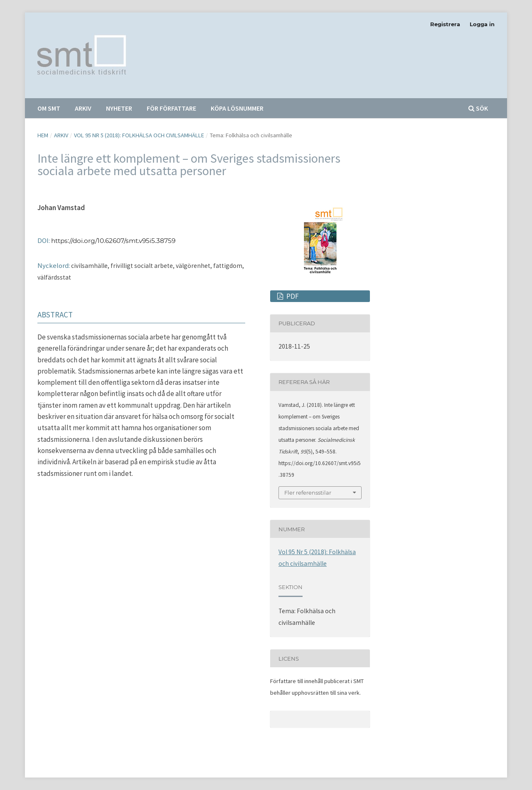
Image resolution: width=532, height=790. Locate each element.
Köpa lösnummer (237, 108)
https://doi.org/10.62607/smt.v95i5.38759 (113, 241)
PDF (292, 296)
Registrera (445, 24)
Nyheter (119, 108)
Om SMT (49, 108)
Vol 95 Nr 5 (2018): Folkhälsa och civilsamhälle (139, 135)
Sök (478, 108)
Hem (43, 135)
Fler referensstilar (308, 493)
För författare (171, 108)
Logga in (482, 24)
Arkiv (83, 108)
